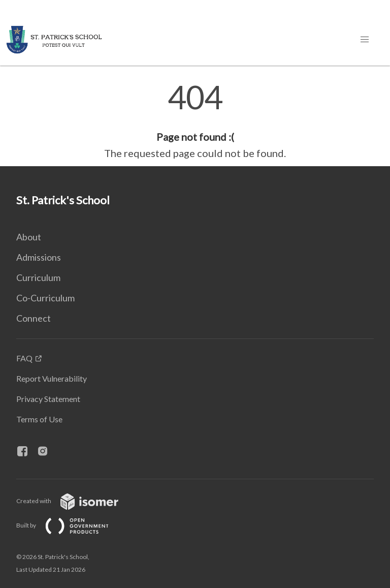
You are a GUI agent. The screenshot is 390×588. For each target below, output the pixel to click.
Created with (75, 501)
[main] (195, 121)
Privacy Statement (48, 399)
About (29, 237)
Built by (71, 525)
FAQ (24, 358)
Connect (34, 318)
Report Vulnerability (52, 378)
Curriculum (38, 277)
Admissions (39, 257)
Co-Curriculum (45, 298)
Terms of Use (39, 419)
